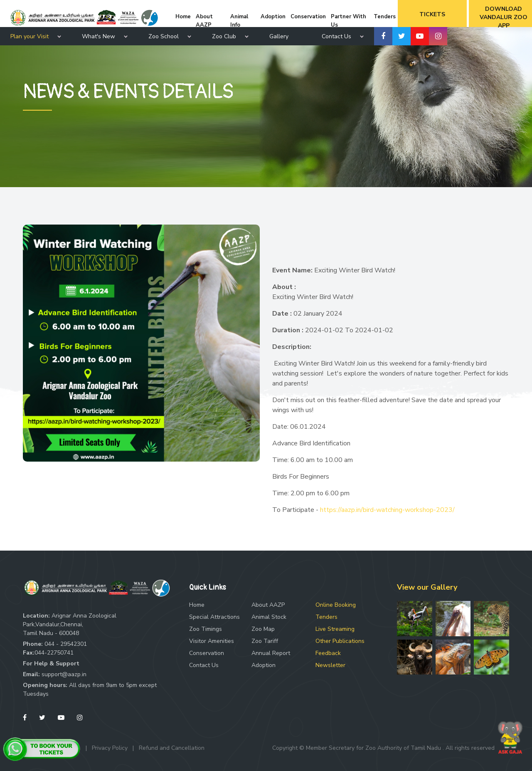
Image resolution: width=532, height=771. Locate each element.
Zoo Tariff (265, 641)
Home (197, 605)
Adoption (264, 665)
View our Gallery (427, 587)
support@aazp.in (64, 674)
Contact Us (204, 665)
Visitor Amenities (212, 641)
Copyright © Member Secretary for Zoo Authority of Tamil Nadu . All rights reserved (383, 748)
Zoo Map (263, 629)
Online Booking (336, 605)
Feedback (328, 653)
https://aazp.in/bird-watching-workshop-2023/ (387, 510)
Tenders (326, 617)
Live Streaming (335, 629)
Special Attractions (214, 617)
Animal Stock (269, 617)
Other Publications (340, 641)
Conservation (207, 653)
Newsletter (330, 665)
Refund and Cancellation (172, 748)
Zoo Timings (206, 629)
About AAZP (268, 605)
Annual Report (271, 653)
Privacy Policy (110, 748)
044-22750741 (54, 653)
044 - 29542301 (66, 644)
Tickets (432, 14)
